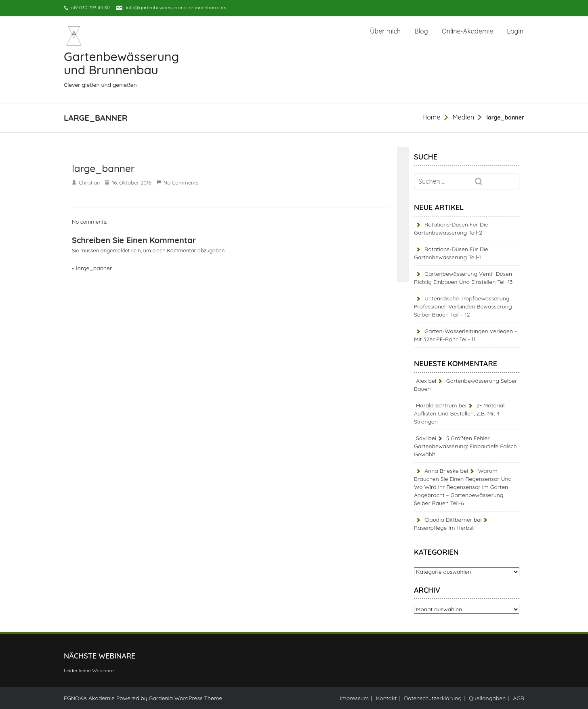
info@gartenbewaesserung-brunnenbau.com (176, 7)
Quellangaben (487, 698)
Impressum (355, 698)
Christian (89, 182)
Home (432, 117)
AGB (519, 698)
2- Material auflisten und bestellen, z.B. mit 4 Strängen (459, 413)
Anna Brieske (442, 471)
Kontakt (386, 698)
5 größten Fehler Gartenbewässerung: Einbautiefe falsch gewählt (465, 446)
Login (515, 31)
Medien (463, 117)
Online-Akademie (467, 31)
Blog (421, 31)
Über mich (385, 31)
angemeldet (115, 250)
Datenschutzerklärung (433, 698)
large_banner (94, 268)
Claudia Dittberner (448, 520)
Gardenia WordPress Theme (185, 698)
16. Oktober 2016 (131, 182)
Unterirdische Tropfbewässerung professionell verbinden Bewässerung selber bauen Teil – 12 (463, 306)
